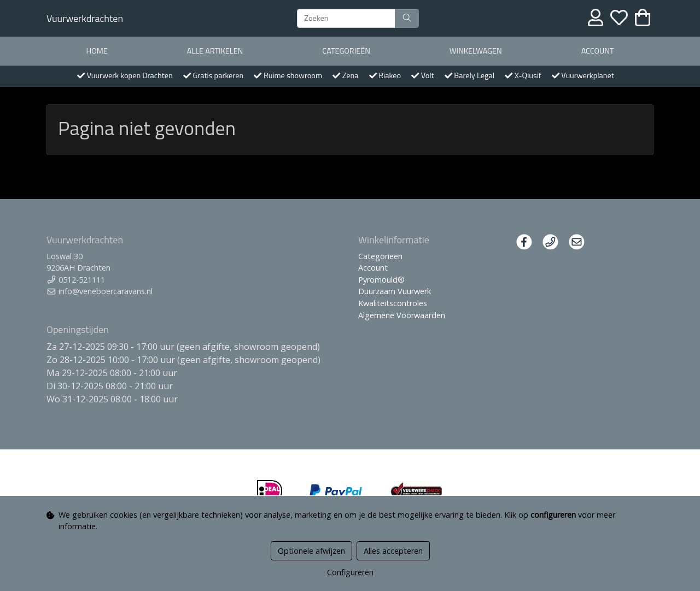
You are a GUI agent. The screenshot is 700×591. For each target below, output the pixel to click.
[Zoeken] (346, 19)
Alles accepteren (393, 551)
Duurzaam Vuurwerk (395, 291)
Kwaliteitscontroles (393, 303)
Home (97, 51)
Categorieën (346, 51)
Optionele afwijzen (311, 551)
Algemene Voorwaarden (402, 315)
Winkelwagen (476, 51)
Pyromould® (381, 280)
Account (598, 51)
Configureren (350, 572)
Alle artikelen (215, 51)
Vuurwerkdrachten (85, 18)
